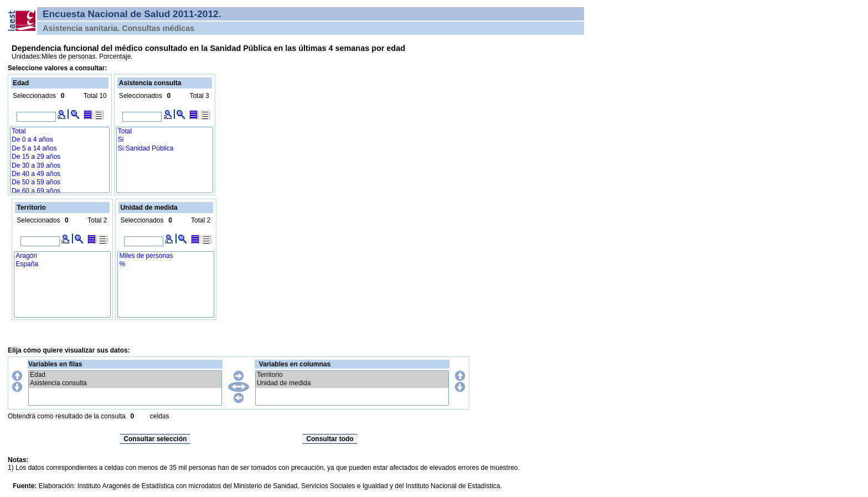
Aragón (62, 256)
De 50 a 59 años (60, 182)
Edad (125, 375)
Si (165, 140)
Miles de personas (166, 256)
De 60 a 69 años (60, 191)
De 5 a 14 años (60, 149)
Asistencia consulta (125, 383)
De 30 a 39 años (60, 166)
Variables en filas (55, 364)
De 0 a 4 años (60, 140)
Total (60, 131)
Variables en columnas (295, 364)
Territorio (352, 375)
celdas (160, 416)
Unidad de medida (352, 383)
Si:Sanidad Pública (165, 149)
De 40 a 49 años (60, 174)
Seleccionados (34, 96)
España (62, 264)
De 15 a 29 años (60, 157)
